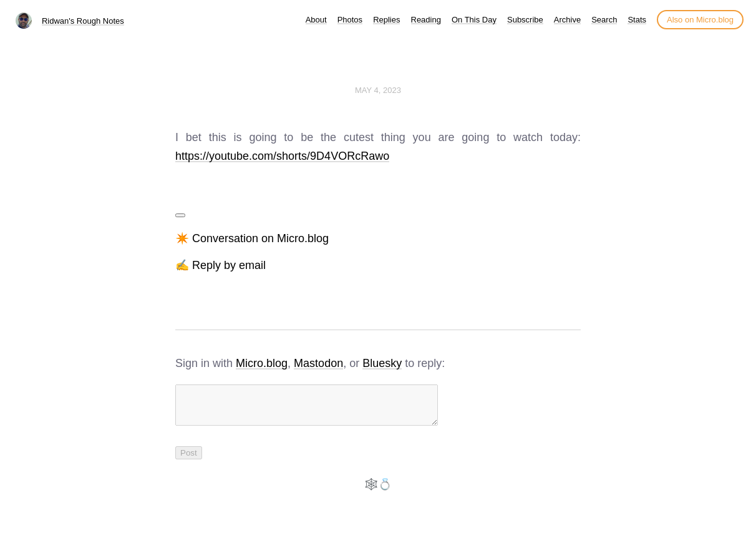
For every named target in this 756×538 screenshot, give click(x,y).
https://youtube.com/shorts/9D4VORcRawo (282, 156)
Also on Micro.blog (700, 20)
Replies (386, 20)
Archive (567, 20)
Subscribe (525, 20)
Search (604, 20)
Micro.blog (262, 363)
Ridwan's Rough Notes (83, 21)
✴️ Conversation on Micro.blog (252, 238)
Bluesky (382, 363)
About (316, 20)
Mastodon (318, 363)
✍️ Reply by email (220, 265)
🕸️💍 (378, 492)
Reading (426, 20)
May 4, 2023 (378, 90)
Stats (637, 20)
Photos (350, 20)
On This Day (474, 20)
